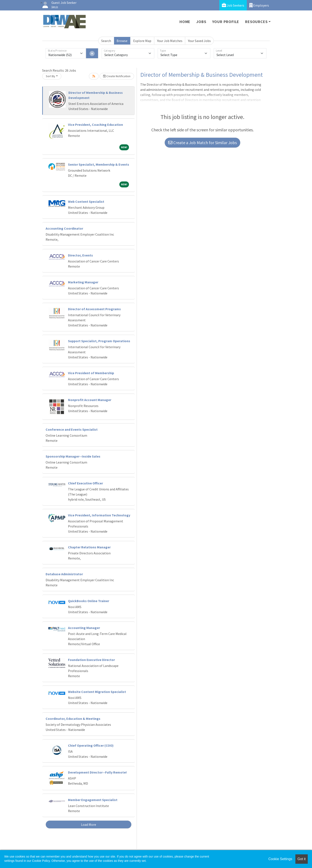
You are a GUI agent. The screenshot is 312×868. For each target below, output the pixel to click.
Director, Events (80, 255)
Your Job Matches (170, 41)
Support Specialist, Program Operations (99, 341)
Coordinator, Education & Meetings (73, 719)
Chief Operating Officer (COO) (91, 745)
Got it (302, 859)
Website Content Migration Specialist (97, 692)
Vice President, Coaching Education (95, 125)
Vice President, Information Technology (99, 515)
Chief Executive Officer (85, 483)
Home (185, 22)
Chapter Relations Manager (89, 547)
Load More (89, 825)
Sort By (51, 76)
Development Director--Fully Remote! (97, 772)
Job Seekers (233, 5)
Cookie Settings (280, 859)
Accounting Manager (84, 628)
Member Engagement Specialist (93, 800)
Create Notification (117, 76)
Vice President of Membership (91, 373)
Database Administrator (64, 574)
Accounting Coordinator (64, 228)
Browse (122, 41)
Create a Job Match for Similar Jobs (202, 143)
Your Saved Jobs (199, 41)
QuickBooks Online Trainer (89, 601)
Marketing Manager (83, 282)
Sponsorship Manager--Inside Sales (73, 456)
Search (106, 41)
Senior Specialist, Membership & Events (99, 164)
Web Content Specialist (86, 201)
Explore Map (142, 41)
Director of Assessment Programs (94, 309)
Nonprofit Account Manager (90, 400)
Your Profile (226, 22)
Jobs (201, 22)
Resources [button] (256, 22)
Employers (259, 5)
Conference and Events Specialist (72, 429)
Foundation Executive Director (91, 660)
